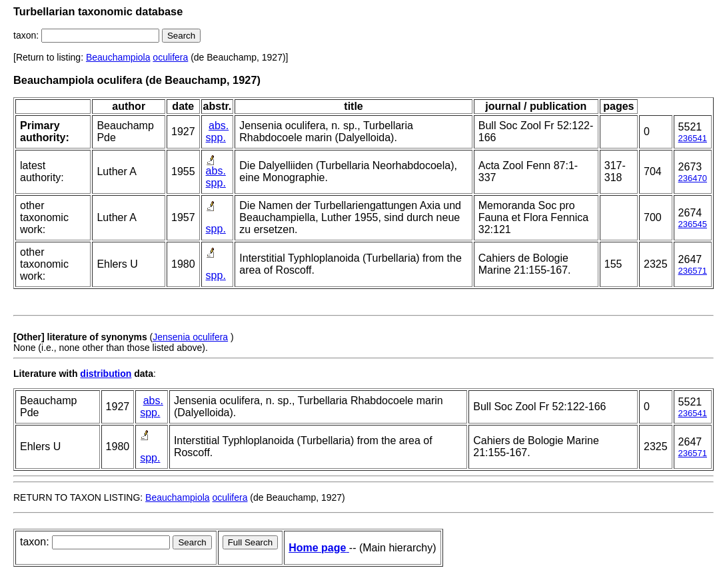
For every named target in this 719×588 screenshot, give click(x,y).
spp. (216, 138)
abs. (219, 126)
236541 (693, 138)
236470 (693, 178)
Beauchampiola (118, 57)
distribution (106, 374)
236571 (693, 271)
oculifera (170, 57)
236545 (693, 224)
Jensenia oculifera (190, 337)
